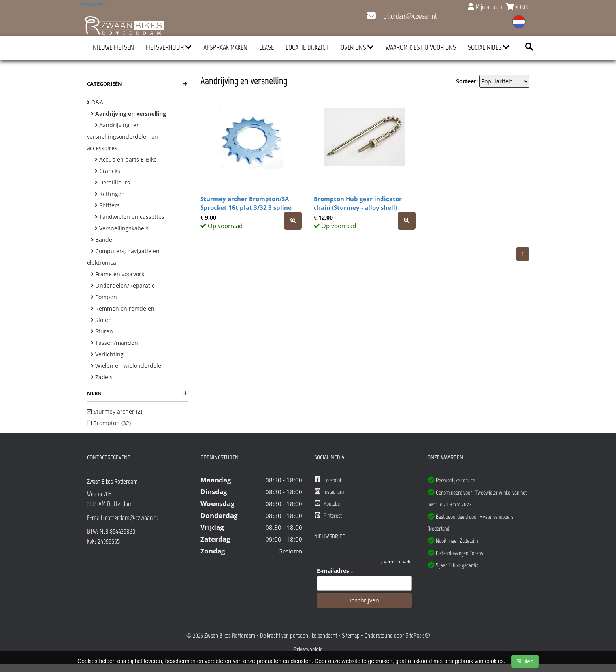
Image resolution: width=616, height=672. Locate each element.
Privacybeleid (308, 649)
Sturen (102, 331)
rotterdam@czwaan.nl (402, 16)
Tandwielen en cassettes (130, 217)
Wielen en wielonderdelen (128, 366)
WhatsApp (93, 4)
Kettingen (110, 194)
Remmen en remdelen (123, 308)
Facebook (328, 480)
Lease (267, 47)
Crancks (107, 171)
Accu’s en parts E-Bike (126, 159)
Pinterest (328, 515)
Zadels (102, 377)
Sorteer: (467, 81)
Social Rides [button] (489, 47)
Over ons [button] (357, 47)
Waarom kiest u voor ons (421, 47)
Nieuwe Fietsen (113, 47)
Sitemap (351, 635)
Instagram (329, 492)
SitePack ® (418, 635)
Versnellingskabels (122, 228)
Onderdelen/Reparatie (123, 285)
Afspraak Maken (225, 47)
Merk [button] (137, 393)
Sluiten (525, 661)
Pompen (104, 297)
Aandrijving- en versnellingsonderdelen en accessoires (122, 136)
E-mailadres (335, 571)
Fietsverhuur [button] (169, 47)
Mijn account (487, 7)
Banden (103, 240)
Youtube (327, 504)
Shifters (107, 205)
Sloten (101, 320)
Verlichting (107, 354)
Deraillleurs (112, 182)
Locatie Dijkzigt (307, 47)
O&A (95, 102)
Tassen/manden (114, 343)
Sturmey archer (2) (115, 411)
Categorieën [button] (137, 84)
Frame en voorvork (118, 274)
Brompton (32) (109, 423)
